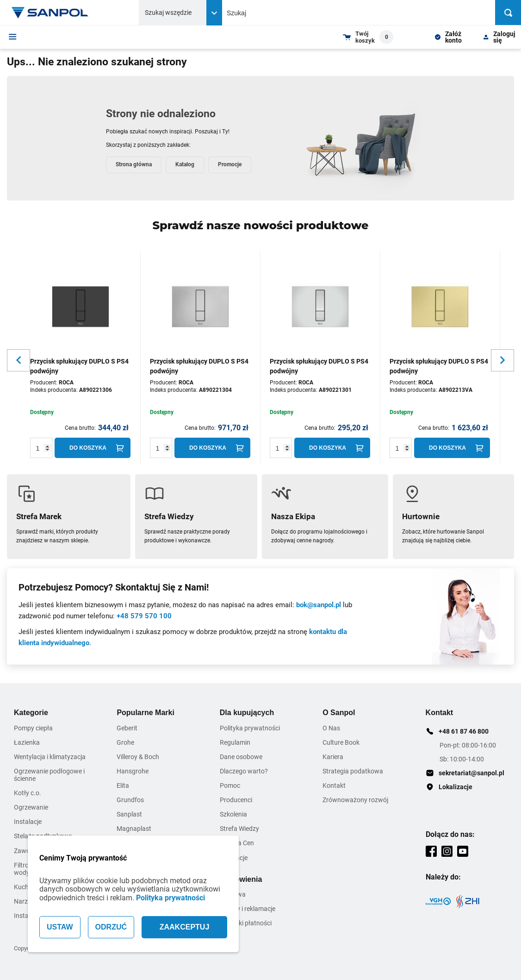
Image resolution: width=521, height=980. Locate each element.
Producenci (236, 800)
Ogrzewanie (31, 807)
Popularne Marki (145, 713)
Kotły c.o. (28, 793)
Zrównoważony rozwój (355, 800)
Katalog (185, 164)
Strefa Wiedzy (239, 829)
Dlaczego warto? (244, 771)
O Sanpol (339, 713)
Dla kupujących (247, 713)
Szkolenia (233, 814)
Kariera (333, 757)
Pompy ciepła (33, 728)
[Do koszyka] (93, 448)
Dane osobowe (241, 757)
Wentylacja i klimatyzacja (50, 757)
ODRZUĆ (111, 927)
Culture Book (341, 742)
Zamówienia (241, 879)
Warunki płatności (246, 923)
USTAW (60, 927)
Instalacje (28, 822)
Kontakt (334, 785)
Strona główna (134, 164)
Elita (123, 785)
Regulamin (235, 742)
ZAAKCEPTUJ (185, 927)
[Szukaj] (508, 13)
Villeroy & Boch (138, 757)
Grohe (125, 742)
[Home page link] (50, 13)
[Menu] (13, 37)
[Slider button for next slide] (502, 360)
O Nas (331, 728)
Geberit (127, 728)
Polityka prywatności (171, 898)
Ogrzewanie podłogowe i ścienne (49, 775)
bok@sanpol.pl (319, 605)
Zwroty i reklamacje (248, 909)
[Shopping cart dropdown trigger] (368, 37)
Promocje (230, 164)
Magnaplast (134, 829)
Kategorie (31, 713)
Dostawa (233, 894)
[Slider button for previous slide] (19, 360)
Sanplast (129, 814)
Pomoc (230, 785)
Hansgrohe (133, 771)
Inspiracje (234, 858)
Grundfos (130, 800)
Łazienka (27, 742)
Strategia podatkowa (353, 771)
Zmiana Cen (237, 843)
